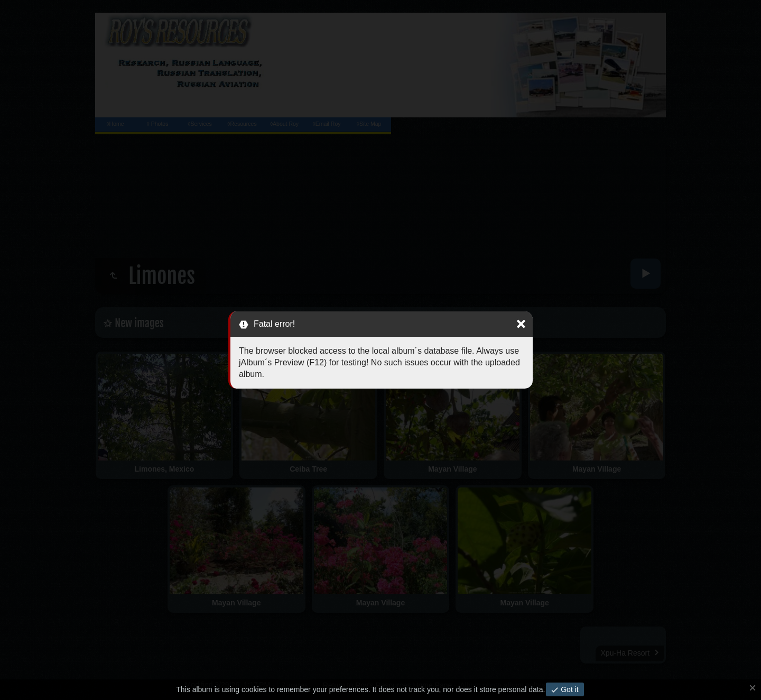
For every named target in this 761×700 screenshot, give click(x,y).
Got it (568, 689)
